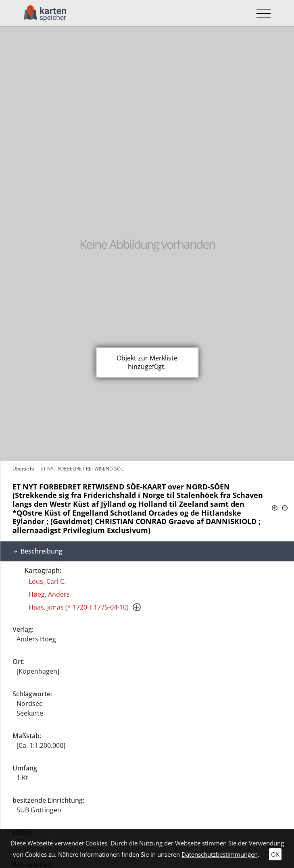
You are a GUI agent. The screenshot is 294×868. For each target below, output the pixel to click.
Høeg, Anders (49, 594)
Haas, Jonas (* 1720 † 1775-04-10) (79, 607)
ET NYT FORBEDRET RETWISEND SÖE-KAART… (84, 469)
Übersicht (23, 469)
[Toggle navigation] (261, 14)
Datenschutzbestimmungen (220, 854)
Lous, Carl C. (47, 581)
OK (275, 854)
